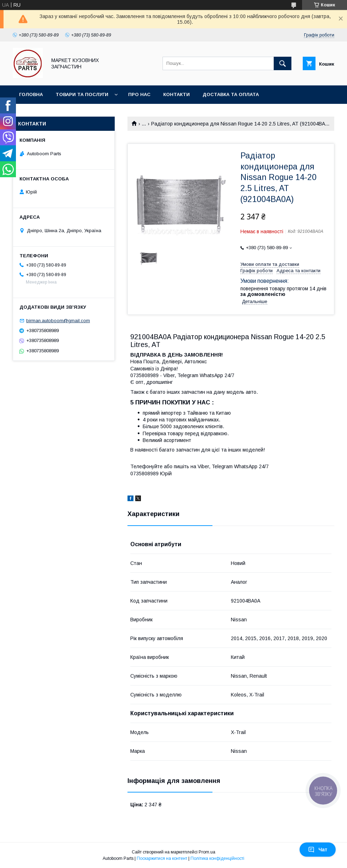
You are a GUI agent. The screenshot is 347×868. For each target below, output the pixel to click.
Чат (318, 850)
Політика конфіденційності (217, 858)
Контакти (177, 94)
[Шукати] (283, 63)
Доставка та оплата (231, 94)
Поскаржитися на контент (162, 858)
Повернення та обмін (49, 113)
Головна (31, 94)
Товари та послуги (82, 94)
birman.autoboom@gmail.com (58, 321)
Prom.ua (207, 852)
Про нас (139, 94)
